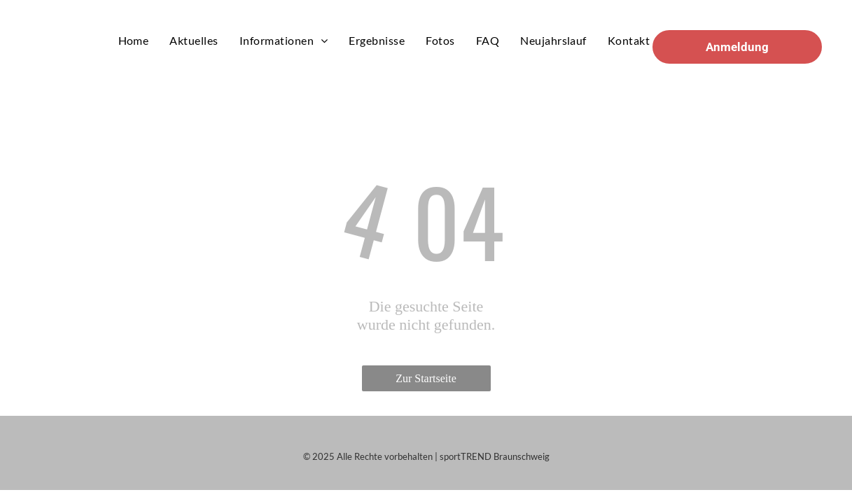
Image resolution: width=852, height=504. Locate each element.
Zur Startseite (426, 378)
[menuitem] (134, 40)
